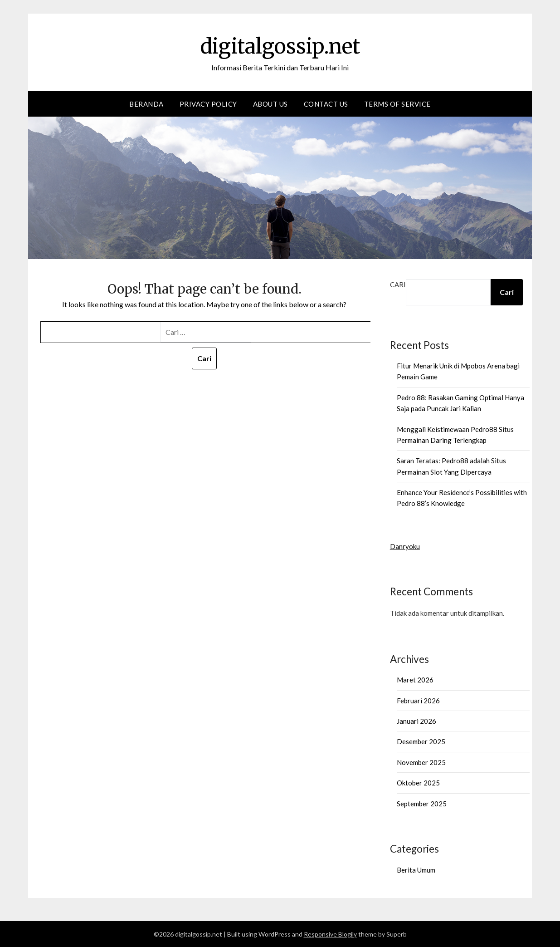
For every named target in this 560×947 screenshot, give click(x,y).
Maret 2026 (415, 680)
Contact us (326, 104)
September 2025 (422, 804)
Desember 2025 (421, 741)
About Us (270, 104)
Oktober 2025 (418, 783)
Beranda (146, 104)
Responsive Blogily (330, 934)
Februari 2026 (418, 701)
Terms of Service (397, 104)
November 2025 (421, 762)
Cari (398, 285)
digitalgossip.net (280, 46)
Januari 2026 (416, 721)
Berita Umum (416, 870)
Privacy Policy (208, 104)
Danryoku (405, 546)
